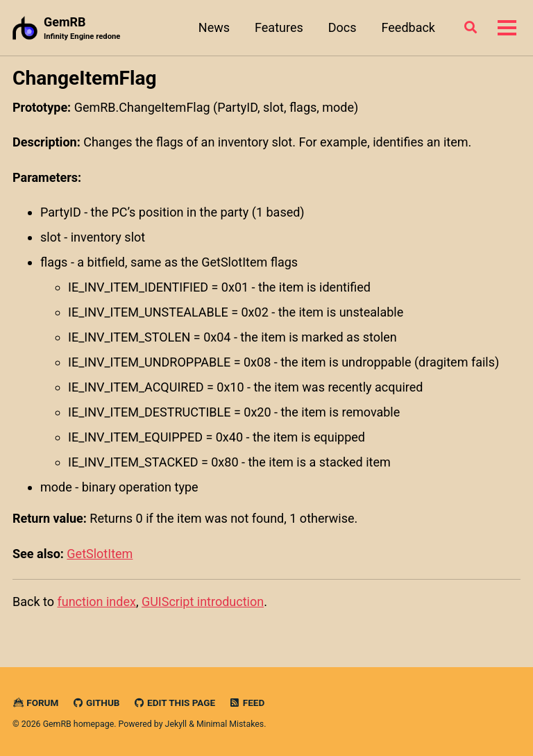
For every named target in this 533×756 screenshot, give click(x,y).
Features (279, 27)
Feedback (408, 27)
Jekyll (176, 724)
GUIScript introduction (203, 602)
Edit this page (174, 703)
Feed (247, 703)
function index (96, 602)
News (214, 27)
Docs (342, 27)
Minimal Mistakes (230, 724)
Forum (35, 703)
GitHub (96, 703)
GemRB (82, 29)
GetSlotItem (100, 554)
